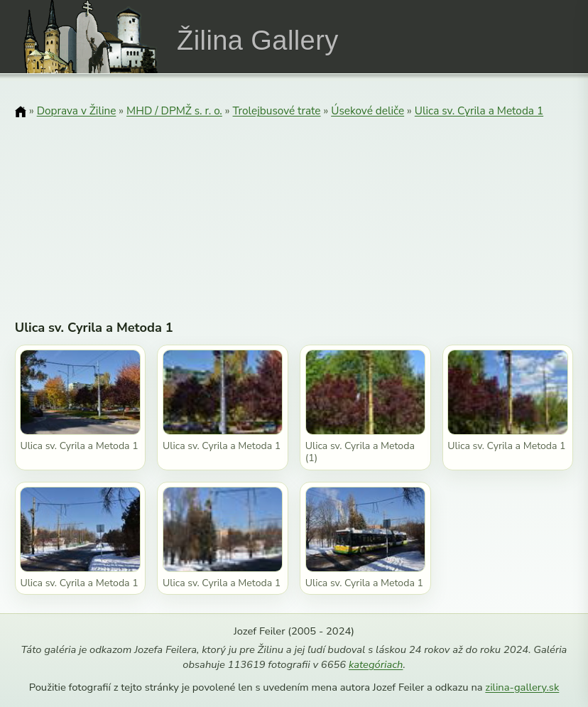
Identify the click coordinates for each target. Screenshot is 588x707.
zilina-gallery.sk (522, 687)
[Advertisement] (294, 210)
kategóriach (376, 664)
